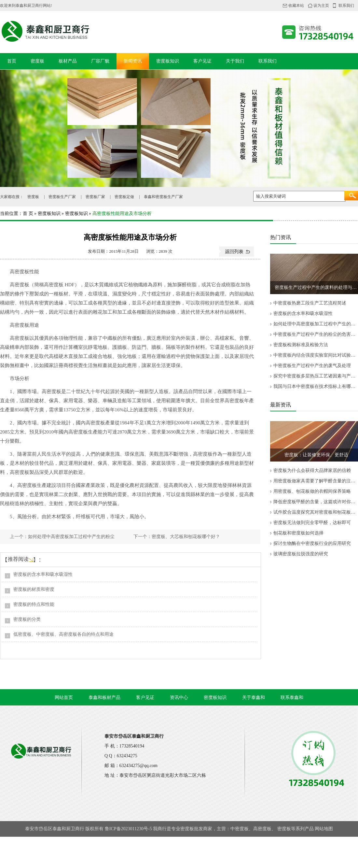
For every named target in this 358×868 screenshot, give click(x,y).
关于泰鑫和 (254, 697)
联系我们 (346, 6)
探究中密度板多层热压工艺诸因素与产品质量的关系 (316, 376)
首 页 (28, 213)
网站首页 (64, 697)
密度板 (37, 61)
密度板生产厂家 (62, 197)
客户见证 (202, 61)
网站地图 (324, 829)
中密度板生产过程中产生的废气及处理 (312, 366)
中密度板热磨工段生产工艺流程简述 (310, 303)
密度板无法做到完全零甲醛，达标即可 (312, 523)
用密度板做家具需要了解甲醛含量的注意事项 (316, 481)
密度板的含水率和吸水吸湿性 (43, 574)
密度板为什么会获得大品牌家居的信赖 (312, 470)
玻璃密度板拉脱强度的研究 (301, 554)
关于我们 (235, 61)
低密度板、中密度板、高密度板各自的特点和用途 (63, 634)
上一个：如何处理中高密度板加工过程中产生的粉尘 (62, 537)
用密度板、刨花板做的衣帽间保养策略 (312, 491)
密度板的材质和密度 (34, 589)
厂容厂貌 (100, 61)
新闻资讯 (133, 61)
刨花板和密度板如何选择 (298, 533)
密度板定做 (124, 197)
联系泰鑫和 (292, 697)
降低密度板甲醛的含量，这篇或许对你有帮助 (316, 502)
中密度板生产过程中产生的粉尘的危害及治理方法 (316, 334)
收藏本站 (296, 6)
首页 (12, 61)
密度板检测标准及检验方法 (301, 345)
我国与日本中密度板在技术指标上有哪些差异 (316, 386)
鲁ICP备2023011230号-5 (128, 829)
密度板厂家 (95, 197)
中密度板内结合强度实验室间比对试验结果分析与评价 (316, 355)
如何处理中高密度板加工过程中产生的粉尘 (316, 324)
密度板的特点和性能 (34, 604)
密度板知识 (168, 61)
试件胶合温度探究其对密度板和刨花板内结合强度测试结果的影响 (316, 512)
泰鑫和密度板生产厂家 (163, 197)
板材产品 (68, 61)
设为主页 (321, 6)
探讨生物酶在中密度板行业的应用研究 (312, 543)
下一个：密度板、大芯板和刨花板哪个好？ (177, 537)
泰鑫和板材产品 (104, 697)
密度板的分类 (27, 619)
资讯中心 (179, 697)
